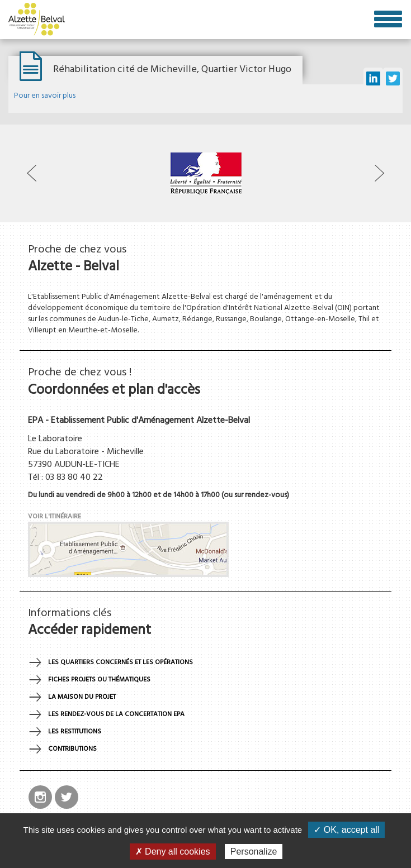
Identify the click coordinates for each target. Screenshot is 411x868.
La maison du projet (82, 697)
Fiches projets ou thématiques (99, 680)
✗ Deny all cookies (173, 852)
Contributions (72, 749)
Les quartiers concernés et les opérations (121, 662)
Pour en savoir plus (45, 96)
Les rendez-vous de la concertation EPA (116, 714)
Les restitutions (75, 732)
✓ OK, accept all (346, 830)
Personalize (254, 852)
